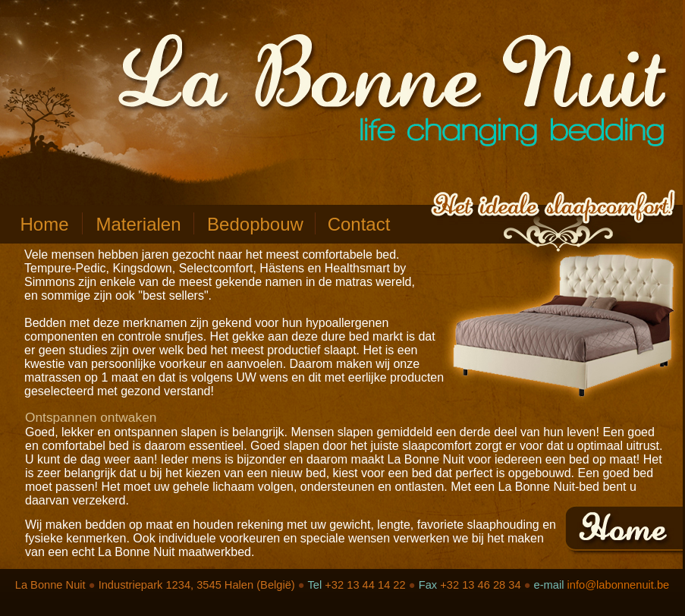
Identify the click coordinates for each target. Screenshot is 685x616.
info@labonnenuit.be (619, 585)
